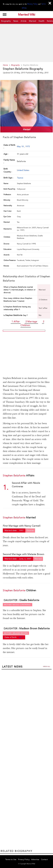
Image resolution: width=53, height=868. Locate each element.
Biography (6, 21)
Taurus (20, 178)
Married (33, 21)
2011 (21, 637)
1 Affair (16, 321)
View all (47, 666)
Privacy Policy (32, 4)
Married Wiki (27, 15)
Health (41, 21)
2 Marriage (31, 321)
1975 (28, 146)
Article (24, 21)
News (16, 21)
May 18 (21, 146)
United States (23, 170)
